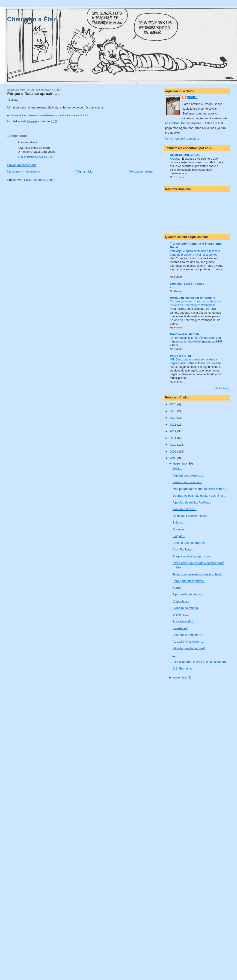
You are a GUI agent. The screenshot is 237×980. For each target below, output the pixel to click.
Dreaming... (180, 529)
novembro (180, 677)
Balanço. (178, 522)
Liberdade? (180, 628)
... (174, 655)
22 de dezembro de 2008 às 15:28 (35, 157)
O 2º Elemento (182, 668)
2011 (173, 438)
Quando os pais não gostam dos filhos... (199, 496)
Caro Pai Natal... (183, 549)
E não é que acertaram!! (188, 543)
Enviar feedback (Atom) (40, 180)
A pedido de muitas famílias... (192, 502)
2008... (177, 469)
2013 (173, 425)
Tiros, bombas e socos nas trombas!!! (197, 574)
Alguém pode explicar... (188, 475)
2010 (173, 445)
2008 (173, 458)
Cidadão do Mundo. (185, 608)
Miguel (192, 97)
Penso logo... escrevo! (187, 482)
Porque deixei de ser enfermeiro (193, 298)
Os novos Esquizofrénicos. (190, 516)
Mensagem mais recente (24, 171)
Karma (177, 588)
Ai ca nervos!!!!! (183, 621)
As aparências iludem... (188, 642)
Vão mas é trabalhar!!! (187, 635)
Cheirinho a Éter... (34, 19)
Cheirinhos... (181, 601)
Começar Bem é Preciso (187, 284)
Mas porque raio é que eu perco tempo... (200, 489)
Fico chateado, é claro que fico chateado (199, 662)
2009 (173, 452)
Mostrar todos (222, 388)
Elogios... (179, 536)
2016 (173, 404)
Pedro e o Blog (181, 356)
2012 (173, 431)
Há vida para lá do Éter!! (189, 648)
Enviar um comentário (22, 165)
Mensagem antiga (141, 171)
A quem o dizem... (184, 509)
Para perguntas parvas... (189, 581)
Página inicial (84, 171)
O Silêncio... (181, 615)
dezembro (180, 464)
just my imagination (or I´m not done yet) (196, 338)
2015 (173, 411)
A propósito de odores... (188, 594)
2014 (173, 418)
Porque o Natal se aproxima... (192, 556)
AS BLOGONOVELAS (185, 155)
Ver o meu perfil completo (182, 139)
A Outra (175, 159)
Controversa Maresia (185, 334)
